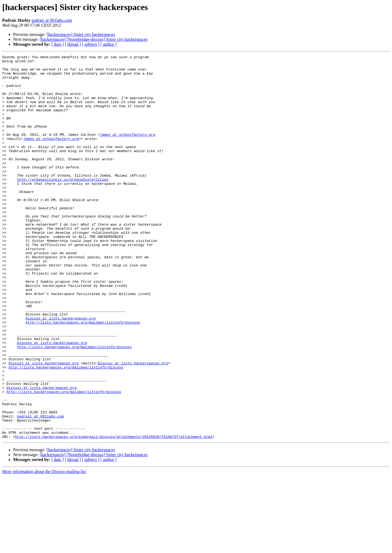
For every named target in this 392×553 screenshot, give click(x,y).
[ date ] (58, 44)
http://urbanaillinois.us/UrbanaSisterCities (63, 205)
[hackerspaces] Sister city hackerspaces (81, 34)
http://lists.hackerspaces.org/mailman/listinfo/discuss (83, 376)
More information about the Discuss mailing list (44, 548)
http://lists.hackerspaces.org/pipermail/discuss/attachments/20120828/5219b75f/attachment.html (114, 513)
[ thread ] (73, 44)
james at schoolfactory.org (128, 151)
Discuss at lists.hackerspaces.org (61, 371)
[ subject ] (91, 44)
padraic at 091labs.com (52, 20)
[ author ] (109, 44)
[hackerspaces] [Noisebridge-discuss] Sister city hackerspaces (94, 39)
